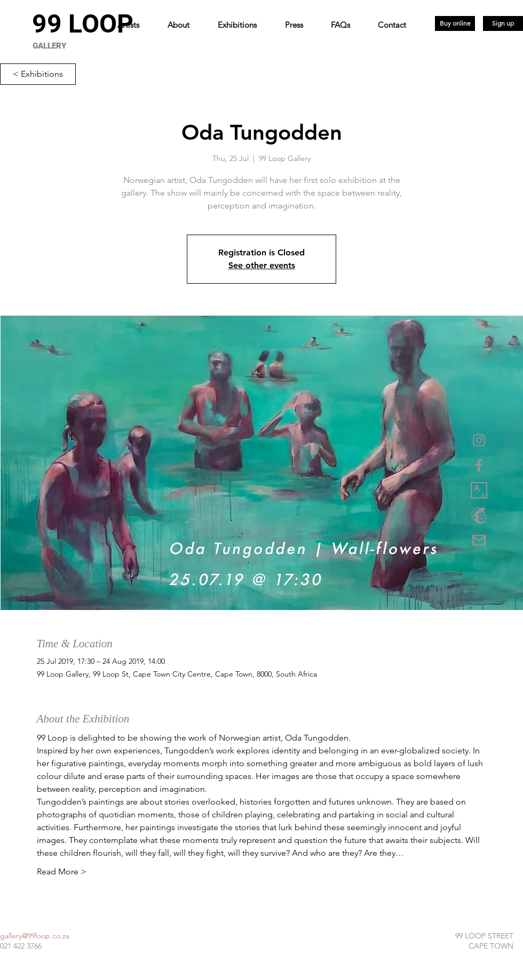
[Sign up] (503, 23)
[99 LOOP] (82, 24)
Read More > (62, 871)
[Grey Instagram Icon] (479, 440)
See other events (262, 265)
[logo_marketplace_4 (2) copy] (479, 515)
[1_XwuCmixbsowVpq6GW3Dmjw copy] (479, 490)
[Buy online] (455, 23)
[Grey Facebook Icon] (479, 465)
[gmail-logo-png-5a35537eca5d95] (479, 540)
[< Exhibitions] (38, 74)
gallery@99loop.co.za (35, 936)
